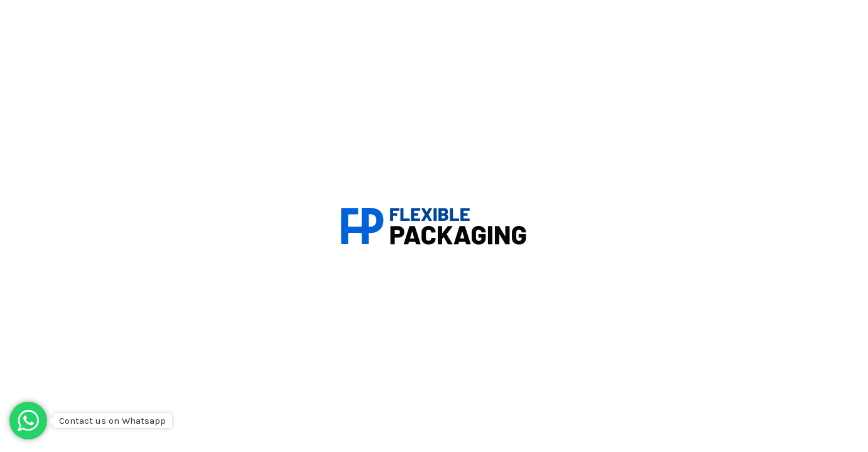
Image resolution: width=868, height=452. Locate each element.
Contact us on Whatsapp (112, 421)
